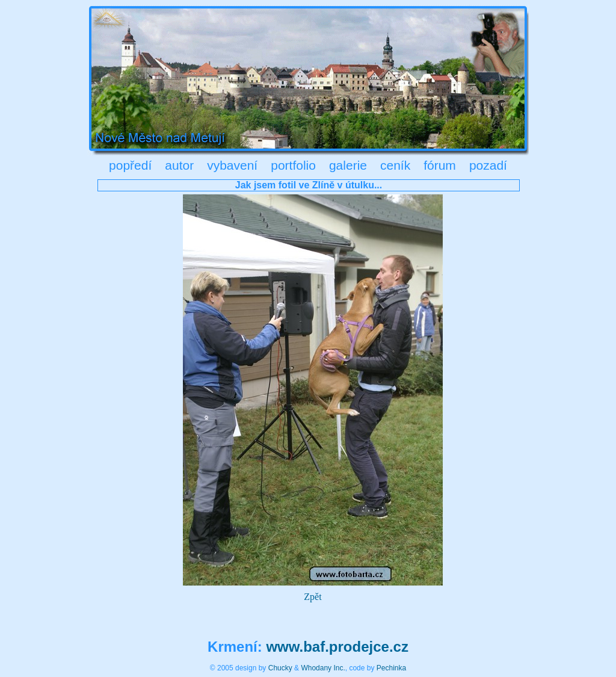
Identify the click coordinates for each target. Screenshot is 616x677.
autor (179, 165)
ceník (395, 165)
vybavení (232, 165)
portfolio (293, 165)
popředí (130, 165)
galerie (348, 165)
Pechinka (391, 668)
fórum (440, 165)
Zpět (313, 597)
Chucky (280, 668)
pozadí (488, 165)
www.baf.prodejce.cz (337, 647)
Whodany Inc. (323, 668)
